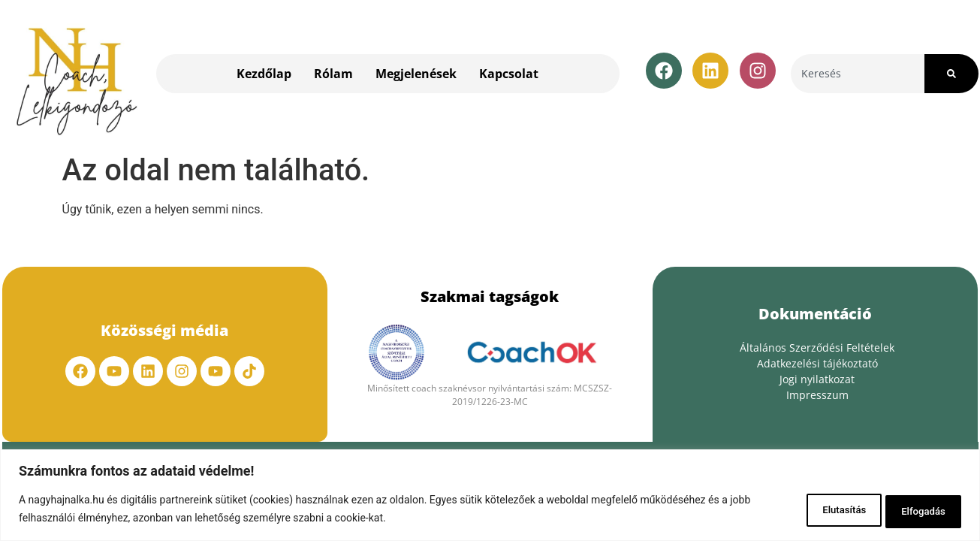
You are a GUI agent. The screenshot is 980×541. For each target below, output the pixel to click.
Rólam (333, 74)
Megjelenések (416, 74)
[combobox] (858, 74)
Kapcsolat (509, 74)
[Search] (951, 74)
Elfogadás (917, 510)
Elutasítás (820, 510)
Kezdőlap (264, 74)
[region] (490, 496)
